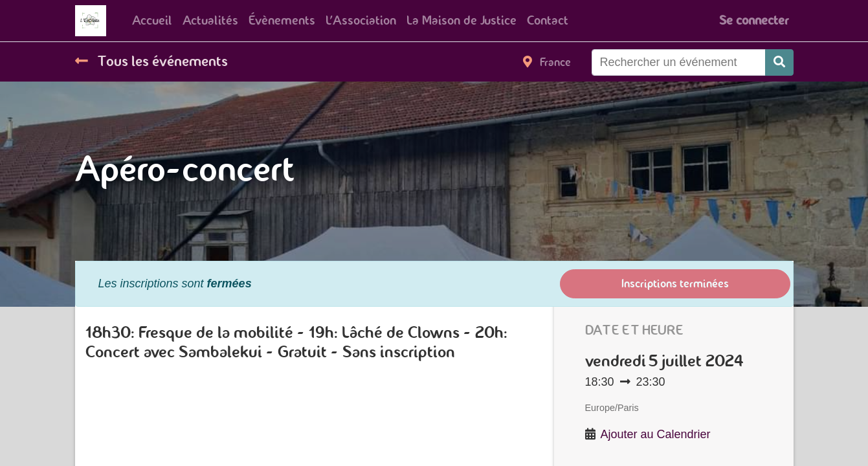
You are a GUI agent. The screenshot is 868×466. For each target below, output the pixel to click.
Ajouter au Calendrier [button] (656, 434)
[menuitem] (152, 21)
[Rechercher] (779, 62)
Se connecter (754, 20)
